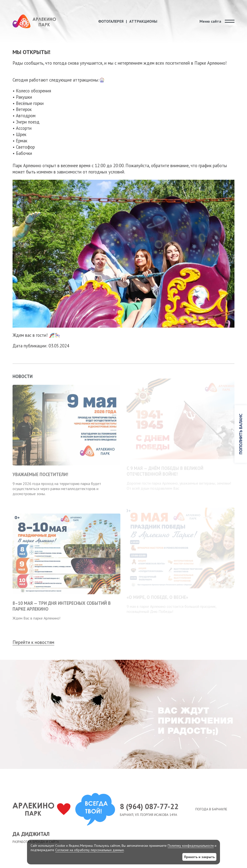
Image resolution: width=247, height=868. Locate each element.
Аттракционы (143, 21)
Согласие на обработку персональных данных (89, 850)
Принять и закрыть (199, 857)
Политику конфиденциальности (191, 846)
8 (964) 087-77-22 (154, 806)
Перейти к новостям (33, 642)
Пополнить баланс (241, 434)
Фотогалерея (111, 21)
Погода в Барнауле (211, 809)
